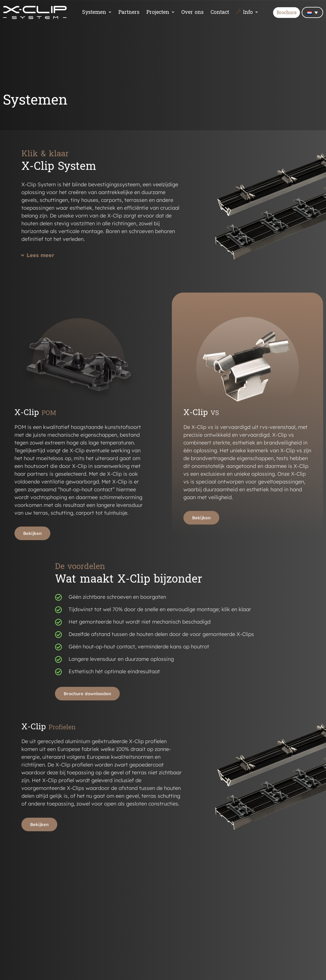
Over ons (193, 13)
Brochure (287, 13)
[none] (312, 12)
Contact (220, 13)
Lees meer (40, 255)
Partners (129, 13)
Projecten (158, 13)
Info (248, 13)
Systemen (94, 13)
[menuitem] (312, 12)
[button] (102, 258)
